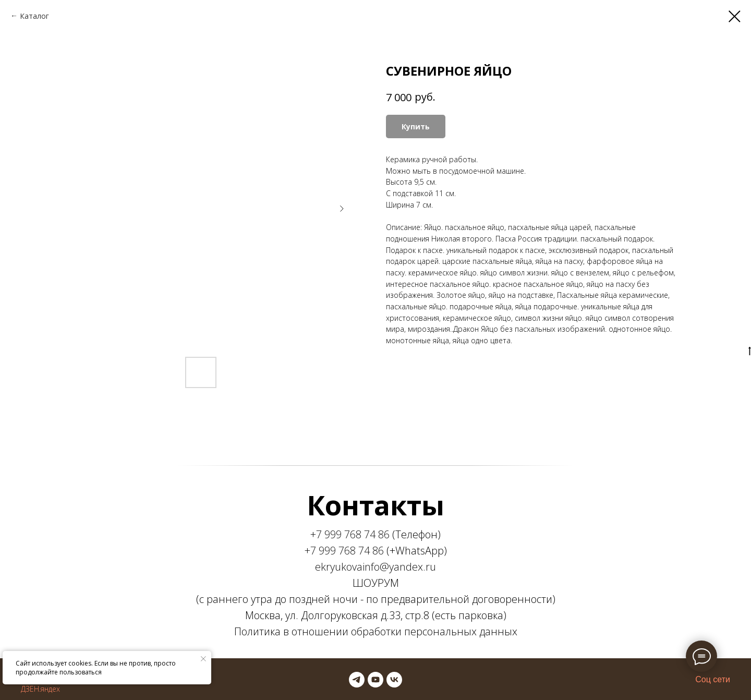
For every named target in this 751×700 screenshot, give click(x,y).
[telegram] (357, 680)
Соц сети (713, 679)
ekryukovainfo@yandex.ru (375, 567)
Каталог (34, 16)
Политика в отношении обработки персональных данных (376, 631)
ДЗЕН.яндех (40, 689)
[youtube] (375, 680)
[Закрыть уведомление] (203, 659)
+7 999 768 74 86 (350, 534)
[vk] (394, 680)
